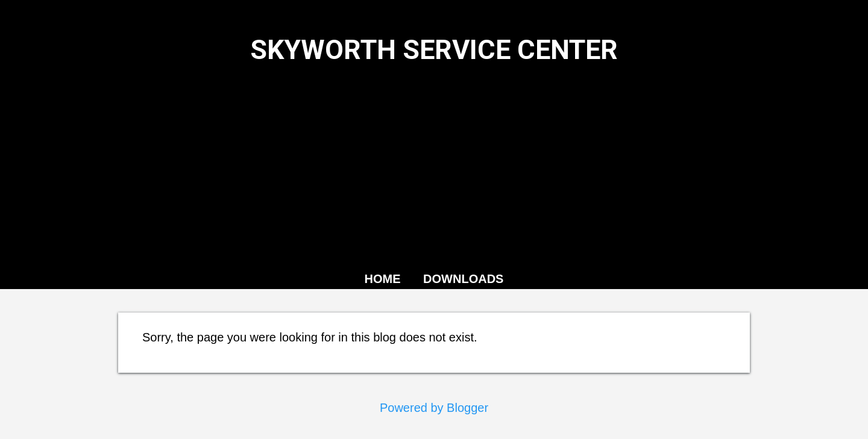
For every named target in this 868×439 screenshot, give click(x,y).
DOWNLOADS (463, 279)
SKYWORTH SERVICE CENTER (434, 50)
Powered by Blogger (434, 408)
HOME (383, 279)
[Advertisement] (434, 166)
